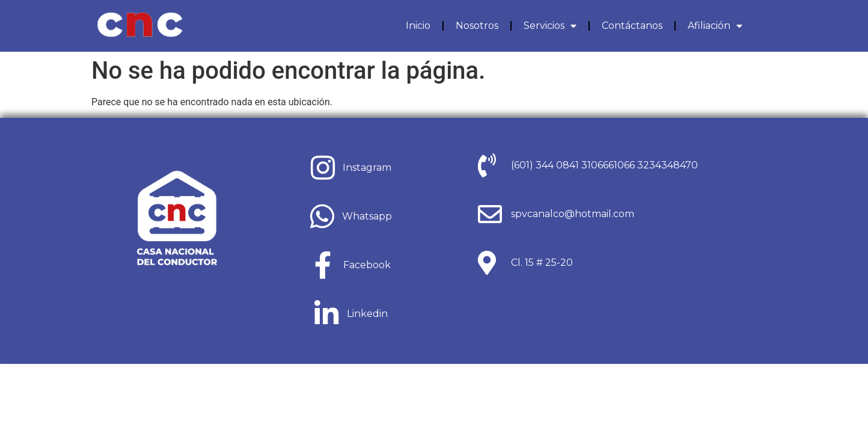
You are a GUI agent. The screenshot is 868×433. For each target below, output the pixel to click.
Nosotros (477, 26)
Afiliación (715, 26)
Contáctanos (632, 26)
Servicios (550, 26)
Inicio (418, 26)
